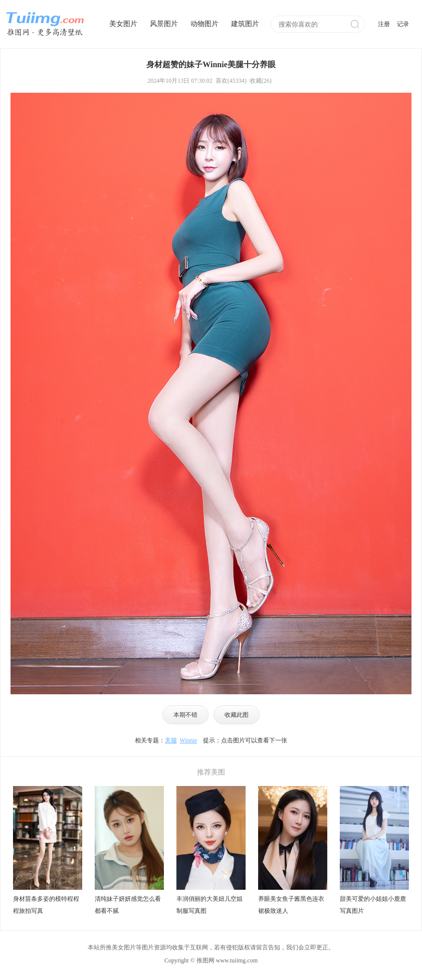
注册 (384, 24)
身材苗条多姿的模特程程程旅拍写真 (46, 905)
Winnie (189, 740)
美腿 (171, 740)
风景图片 (164, 24)
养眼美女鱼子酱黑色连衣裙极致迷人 (291, 905)
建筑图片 (245, 24)
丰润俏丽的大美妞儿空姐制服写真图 (209, 905)
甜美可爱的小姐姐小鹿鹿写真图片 (373, 905)
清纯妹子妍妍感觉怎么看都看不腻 (128, 905)
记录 (403, 24)
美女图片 (123, 24)
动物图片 (204, 24)
